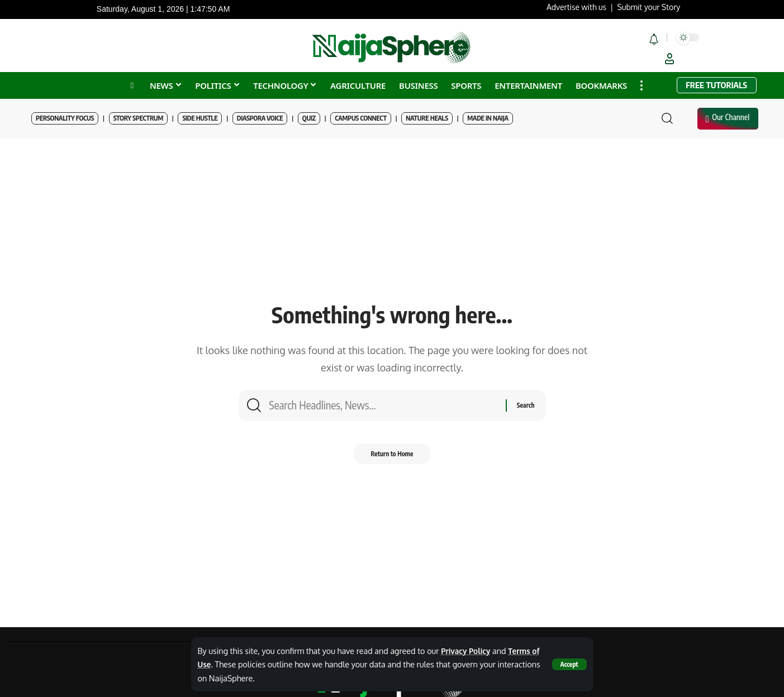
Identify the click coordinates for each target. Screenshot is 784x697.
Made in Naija (488, 118)
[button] (569, 664)
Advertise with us (576, 7)
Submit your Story (649, 7)
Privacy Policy (467, 651)
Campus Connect (361, 118)
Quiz (309, 118)
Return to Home (392, 458)
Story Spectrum (138, 118)
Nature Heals (427, 118)
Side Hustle (200, 118)
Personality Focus (65, 118)
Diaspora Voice (260, 118)
